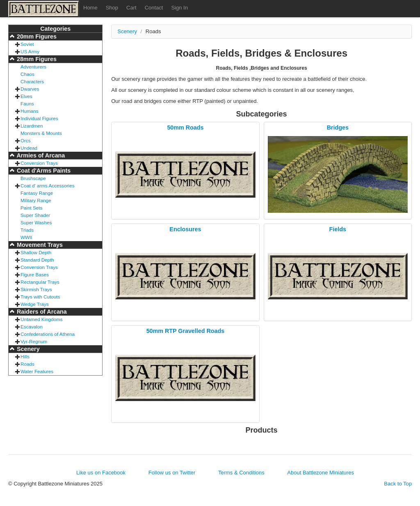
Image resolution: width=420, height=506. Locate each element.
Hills (25, 357)
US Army (30, 51)
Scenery (27, 349)
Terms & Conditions (241, 473)
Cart (131, 8)
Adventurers (33, 67)
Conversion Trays (39, 163)
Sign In (179, 8)
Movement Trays (39, 245)
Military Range (36, 200)
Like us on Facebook (101, 473)
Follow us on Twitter (172, 473)
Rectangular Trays (40, 282)
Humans (30, 111)
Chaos (27, 74)
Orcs (26, 140)
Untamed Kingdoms (42, 319)
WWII (26, 237)
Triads (27, 230)
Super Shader (35, 215)
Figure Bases (35, 275)
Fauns (27, 104)
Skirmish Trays (36, 289)
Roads (27, 364)
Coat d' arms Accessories (48, 186)
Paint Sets (31, 208)
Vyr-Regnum (34, 341)
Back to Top (398, 484)
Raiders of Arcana (41, 312)
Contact (154, 8)
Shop (112, 8)
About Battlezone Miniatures (321, 473)
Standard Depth (37, 260)
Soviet (27, 44)
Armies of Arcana (40, 155)
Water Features (37, 371)
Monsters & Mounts (41, 133)
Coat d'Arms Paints (43, 171)
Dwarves (30, 89)
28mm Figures (36, 59)
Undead (29, 148)
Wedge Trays (35, 304)
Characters (32, 81)
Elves (26, 96)
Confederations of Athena (48, 334)
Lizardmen (32, 126)
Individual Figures (39, 118)
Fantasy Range (37, 193)
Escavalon (32, 327)
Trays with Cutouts (40, 297)
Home (90, 8)
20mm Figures (36, 36)
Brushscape (33, 178)
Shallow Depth (36, 252)
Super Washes (36, 222)
